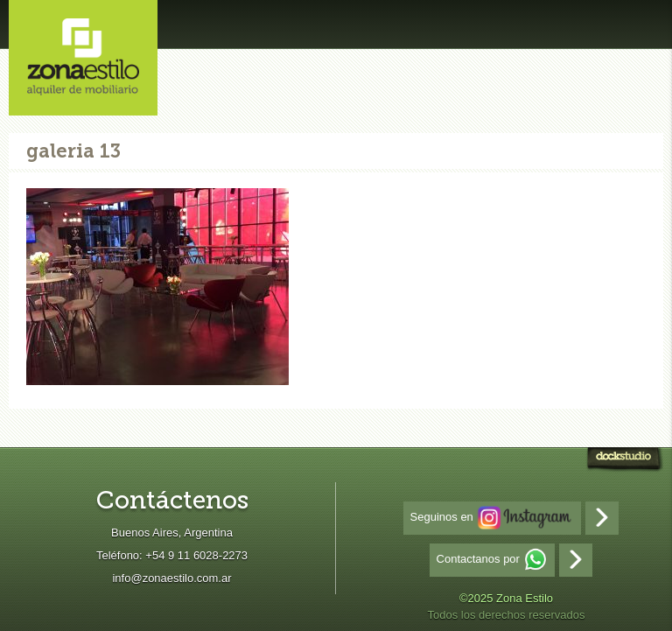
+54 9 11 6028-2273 (196, 555)
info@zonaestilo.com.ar (171, 578)
